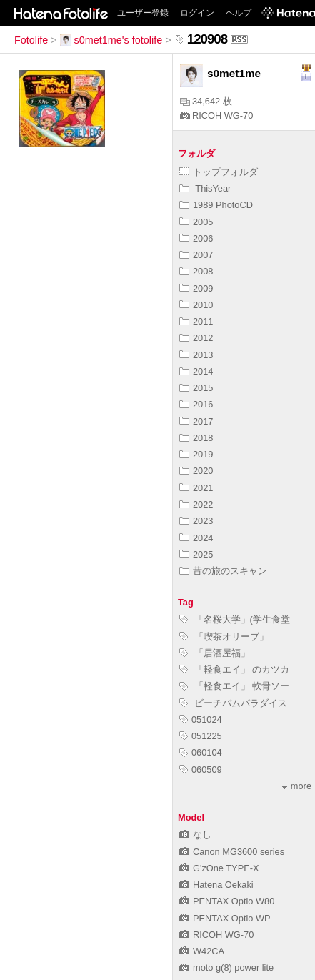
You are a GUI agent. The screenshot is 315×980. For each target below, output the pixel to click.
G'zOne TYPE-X (219, 868)
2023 (196, 521)
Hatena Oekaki (216, 885)
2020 (196, 471)
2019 (196, 454)
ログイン (197, 13)
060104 (201, 752)
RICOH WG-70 (216, 115)
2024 (196, 538)
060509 (201, 769)
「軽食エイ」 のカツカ (234, 669)
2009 (196, 288)
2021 (196, 488)
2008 (196, 271)
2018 (196, 438)
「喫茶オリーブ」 (224, 637)
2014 (196, 371)
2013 (196, 355)
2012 (196, 338)
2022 (196, 504)
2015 (196, 388)
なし (195, 835)
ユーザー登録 (143, 13)
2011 (196, 321)
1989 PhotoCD (216, 205)
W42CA (202, 951)
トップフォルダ (219, 172)
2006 (196, 238)
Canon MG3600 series (232, 852)
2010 (196, 305)
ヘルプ (239, 13)
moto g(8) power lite (226, 967)
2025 (196, 554)
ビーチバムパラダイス (233, 703)
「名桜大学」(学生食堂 (235, 619)
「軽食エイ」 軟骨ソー (234, 686)
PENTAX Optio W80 (227, 901)
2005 (196, 222)
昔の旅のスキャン (223, 571)
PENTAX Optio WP (225, 918)
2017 (196, 421)
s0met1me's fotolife (111, 40)
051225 (201, 736)
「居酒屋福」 (215, 653)
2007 (196, 255)
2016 (196, 404)
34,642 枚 (206, 101)
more (297, 786)
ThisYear (205, 188)
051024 (201, 719)
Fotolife (31, 40)
